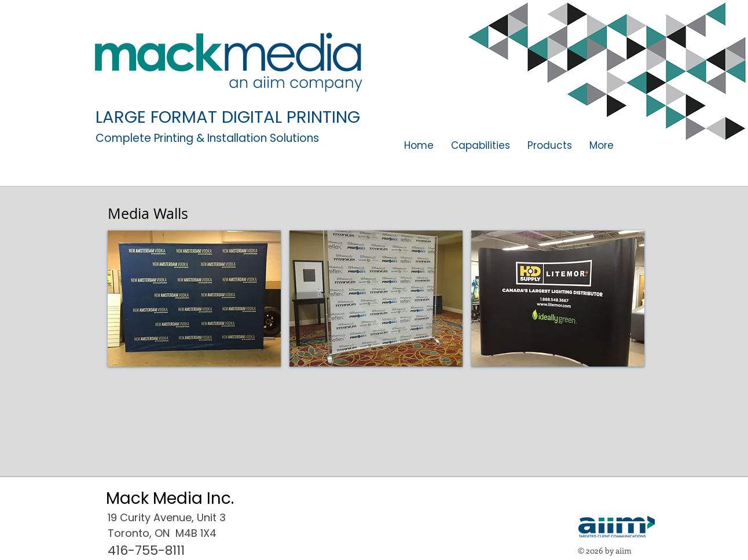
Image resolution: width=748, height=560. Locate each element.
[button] (550, 146)
